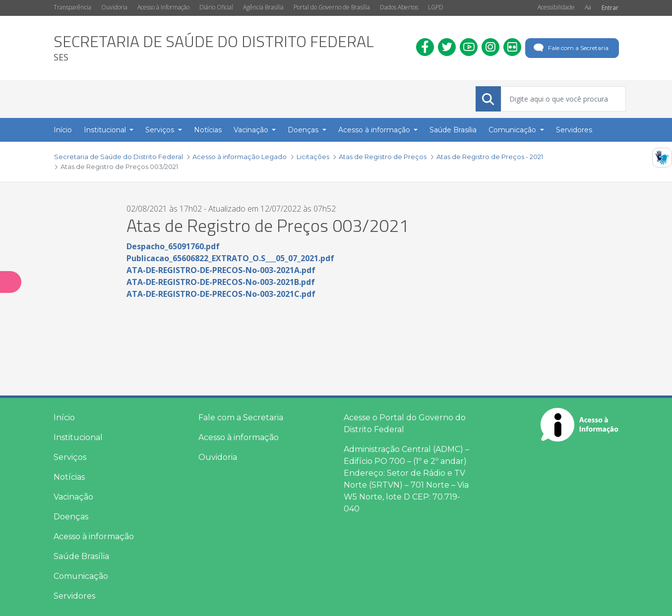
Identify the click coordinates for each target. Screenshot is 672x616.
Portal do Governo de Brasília (332, 7)
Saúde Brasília (81, 556)
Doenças (71, 517)
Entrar (610, 8)
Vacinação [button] (252, 130)
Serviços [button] (161, 130)
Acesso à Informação (163, 7)
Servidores (74, 596)
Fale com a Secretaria (570, 48)
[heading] (214, 48)
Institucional (78, 437)
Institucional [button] (106, 130)
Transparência (72, 7)
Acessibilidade (556, 7)
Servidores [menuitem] (574, 130)
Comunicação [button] (513, 130)
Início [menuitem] (63, 130)
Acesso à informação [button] (375, 130)
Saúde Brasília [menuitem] (453, 130)
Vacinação (73, 497)
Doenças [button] (304, 130)
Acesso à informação (94, 536)
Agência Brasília (263, 7)
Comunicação (81, 576)
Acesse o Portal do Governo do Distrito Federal (405, 423)
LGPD (436, 7)
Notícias (69, 477)
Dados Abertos (399, 7)
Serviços (70, 457)
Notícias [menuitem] (208, 130)
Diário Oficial (216, 7)
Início (64, 418)
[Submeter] (488, 99)
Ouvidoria (114, 7)
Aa (588, 7)
